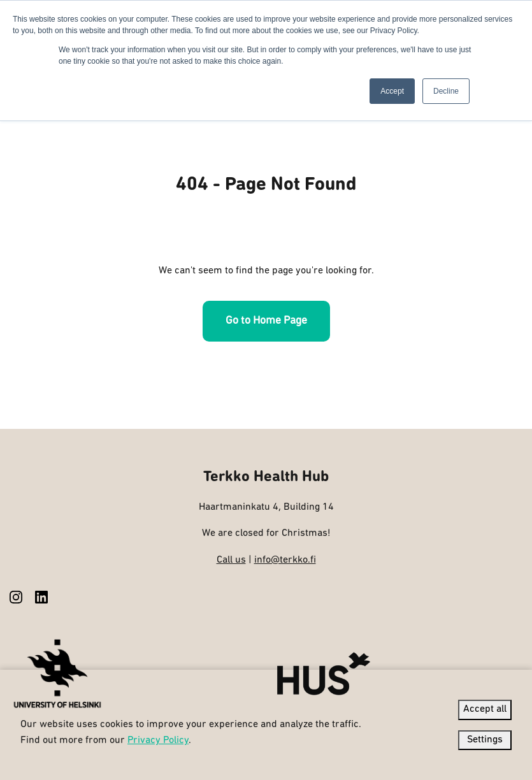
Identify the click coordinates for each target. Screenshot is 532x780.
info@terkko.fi (285, 560)
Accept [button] (392, 91)
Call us (231, 560)
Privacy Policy (158, 740)
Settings (485, 740)
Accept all (485, 709)
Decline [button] (446, 91)
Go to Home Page (266, 321)
